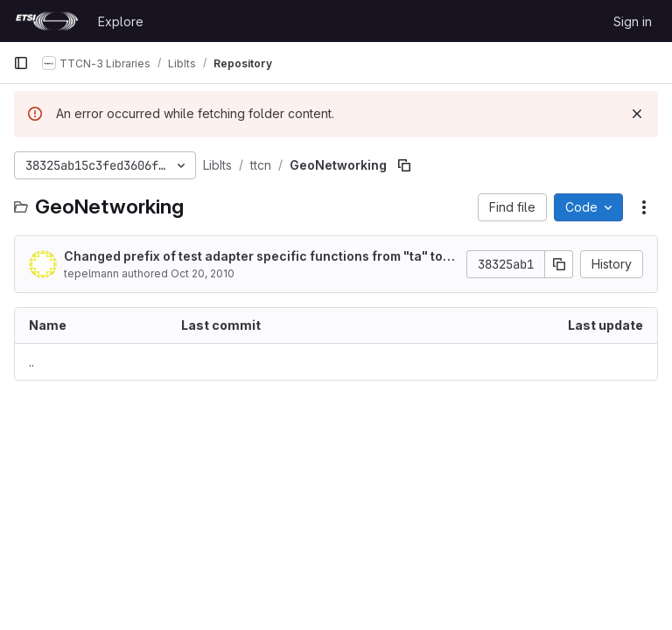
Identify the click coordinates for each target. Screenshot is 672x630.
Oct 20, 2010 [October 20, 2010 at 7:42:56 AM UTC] (203, 273)
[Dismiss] (637, 114)
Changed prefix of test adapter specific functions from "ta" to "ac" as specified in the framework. (253, 257)
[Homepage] (47, 21)
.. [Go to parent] (31, 362)
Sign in (633, 21)
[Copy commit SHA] (559, 264)
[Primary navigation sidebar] (21, 63)
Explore (121, 21)
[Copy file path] (404, 165)
